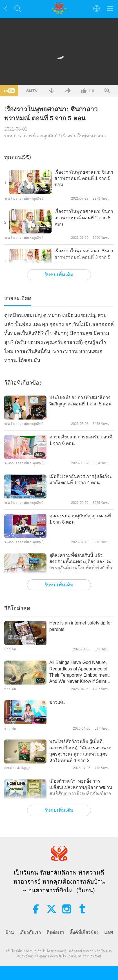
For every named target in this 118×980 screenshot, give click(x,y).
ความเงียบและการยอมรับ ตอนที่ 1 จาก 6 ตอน (81, 440)
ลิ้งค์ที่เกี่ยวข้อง (84, 932)
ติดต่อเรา (55, 932)
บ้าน (10, 932)
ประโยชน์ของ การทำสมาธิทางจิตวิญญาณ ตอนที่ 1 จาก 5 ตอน (80, 400)
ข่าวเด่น (57, 702)
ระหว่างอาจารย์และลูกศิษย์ (31, 136)
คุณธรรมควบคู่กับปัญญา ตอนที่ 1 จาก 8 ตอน (80, 519)
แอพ (109, 932)
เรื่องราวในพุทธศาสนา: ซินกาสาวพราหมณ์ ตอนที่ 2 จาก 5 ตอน (84, 218)
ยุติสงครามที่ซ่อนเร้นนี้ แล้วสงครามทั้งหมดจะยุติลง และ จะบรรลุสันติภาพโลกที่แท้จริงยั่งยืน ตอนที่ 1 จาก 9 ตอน (81, 565)
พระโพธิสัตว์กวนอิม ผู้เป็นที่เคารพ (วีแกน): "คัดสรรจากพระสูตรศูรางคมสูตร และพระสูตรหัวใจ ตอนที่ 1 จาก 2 (80, 751)
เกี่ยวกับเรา (30, 932)
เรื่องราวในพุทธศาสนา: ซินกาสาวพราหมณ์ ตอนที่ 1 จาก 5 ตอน (84, 178)
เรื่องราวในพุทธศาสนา (84, 136)
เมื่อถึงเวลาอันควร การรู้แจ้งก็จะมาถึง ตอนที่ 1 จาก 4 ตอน (81, 479)
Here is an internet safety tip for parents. (81, 626)
